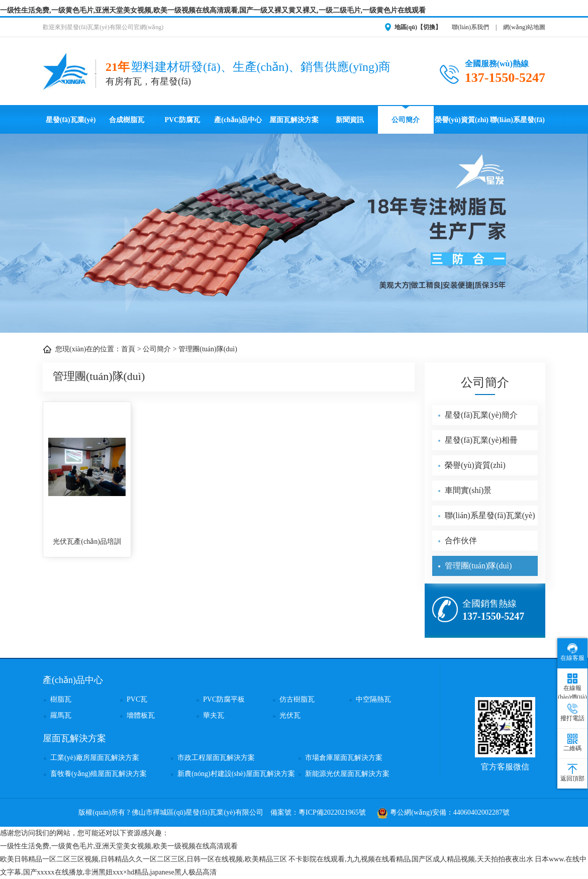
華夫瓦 (214, 715)
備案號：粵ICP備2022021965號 (318, 812)
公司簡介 (406, 120)
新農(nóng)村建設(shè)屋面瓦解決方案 (236, 774)
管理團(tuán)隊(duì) (208, 349)
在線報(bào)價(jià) (572, 687)
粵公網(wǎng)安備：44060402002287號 (443, 812)
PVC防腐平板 (224, 699)
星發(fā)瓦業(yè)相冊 (481, 440)
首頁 (128, 349)
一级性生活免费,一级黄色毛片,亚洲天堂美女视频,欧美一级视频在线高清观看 (119, 846)
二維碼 (572, 743)
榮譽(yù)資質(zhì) (462, 120)
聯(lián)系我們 (470, 27)
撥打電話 (572, 713)
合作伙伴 (461, 541)
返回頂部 (572, 773)
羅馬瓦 (61, 715)
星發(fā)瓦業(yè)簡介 (481, 415)
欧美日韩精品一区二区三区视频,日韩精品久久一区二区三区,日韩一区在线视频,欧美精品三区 (143, 859)
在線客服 (572, 652)
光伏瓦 (290, 715)
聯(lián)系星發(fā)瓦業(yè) (517, 125)
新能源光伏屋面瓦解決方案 (347, 774)
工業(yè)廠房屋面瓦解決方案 (95, 758)
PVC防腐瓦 (182, 120)
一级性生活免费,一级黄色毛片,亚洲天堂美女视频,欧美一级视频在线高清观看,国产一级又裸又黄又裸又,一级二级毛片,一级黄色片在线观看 (213, 10)
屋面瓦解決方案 (294, 120)
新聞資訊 (350, 120)
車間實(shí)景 (468, 490)
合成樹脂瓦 (127, 120)
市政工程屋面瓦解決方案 (216, 758)
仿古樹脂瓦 (297, 699)
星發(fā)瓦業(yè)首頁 (71, 125)
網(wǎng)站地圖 (524, 27)
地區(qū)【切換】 (418, 27)
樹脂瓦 (61, 699)
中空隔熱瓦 (373, 699)
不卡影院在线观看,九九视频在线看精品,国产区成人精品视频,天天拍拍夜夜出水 (411, 859)
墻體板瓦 (141, 715)
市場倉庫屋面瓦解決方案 (344, 758)
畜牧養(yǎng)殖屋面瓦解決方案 (99, 774)
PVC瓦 (137, 699)
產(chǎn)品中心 (238, 120)
